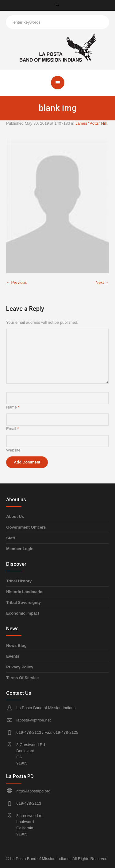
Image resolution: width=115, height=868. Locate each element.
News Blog (16, 645)
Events (13, 656)
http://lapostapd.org (33, 791)
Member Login (20, 549)
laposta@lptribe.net (33, 720)
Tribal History (19, 581)
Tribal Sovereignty (23, 602)
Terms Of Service (22, 678)
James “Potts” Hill (91, 123)
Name (13, 407)
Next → (102, 282)
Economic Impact (23, 613)
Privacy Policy (20, 667)
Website (13, 450)
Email (12, 429)
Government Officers (26, 527)
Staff (11, 538)
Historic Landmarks (25, 592)
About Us (15, 516)
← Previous (16, 282)
